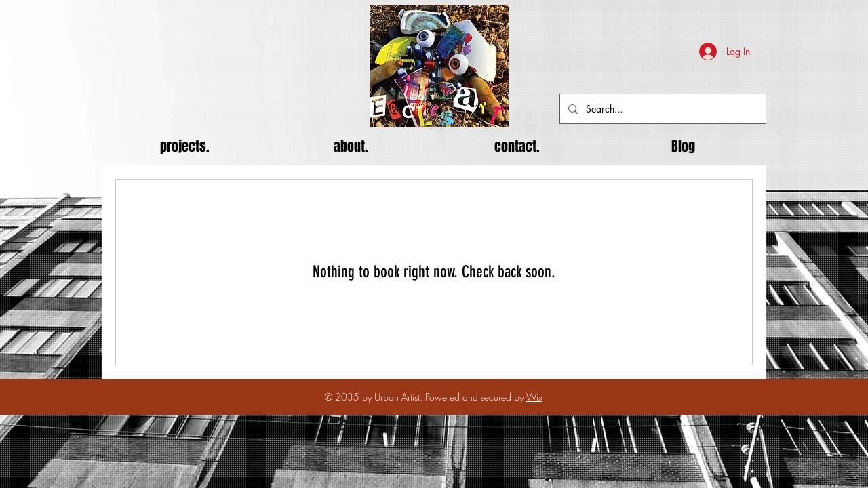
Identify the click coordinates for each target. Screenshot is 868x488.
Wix (534, 397)
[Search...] (662, 109)
